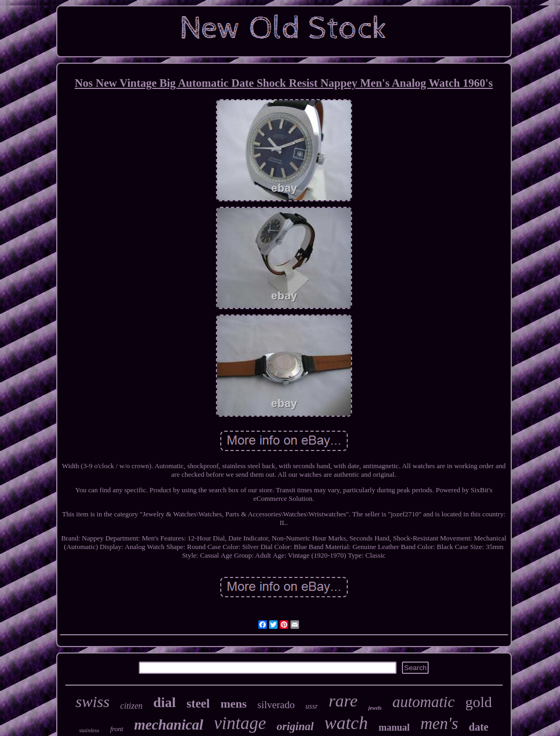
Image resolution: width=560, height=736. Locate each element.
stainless (89, 730)
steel (198, 704)
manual (394, 727)
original (295, 726)
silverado (276, 705)
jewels (375, 708)
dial (165, 703)
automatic (423, 702)
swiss (92, 701)
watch (346, 723)
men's (439, 723)
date (479, 727)
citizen (131, 706)
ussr (312, 706)
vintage (240, 723)
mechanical (169, 725)
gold (479, 702)
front (117, 729)
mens (233, 704)
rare (343, 701)
